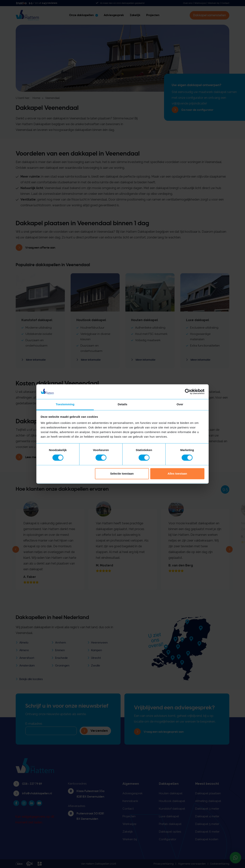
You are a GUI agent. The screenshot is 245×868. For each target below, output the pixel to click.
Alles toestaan (177, 474)
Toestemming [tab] (65, 404)
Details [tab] (122, 404)
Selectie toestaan (122, 474)
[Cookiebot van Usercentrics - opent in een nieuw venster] (188, 392)
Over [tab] (180, 404)
